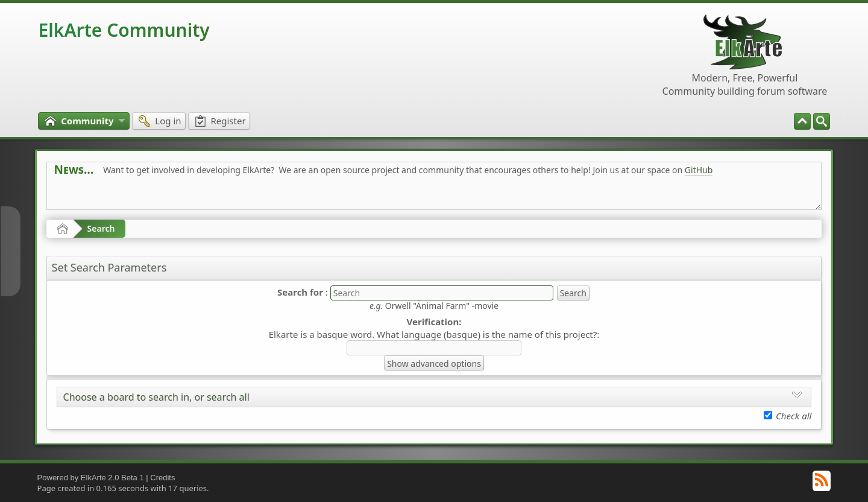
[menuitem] (822, 121)
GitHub (699, 170)
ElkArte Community (124, 30)
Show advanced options (434, 364)
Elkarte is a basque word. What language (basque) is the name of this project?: (434, 334)
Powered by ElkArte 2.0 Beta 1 (91, 478)
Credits (162, 478)
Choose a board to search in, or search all (156, 397)
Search (101, 228)
